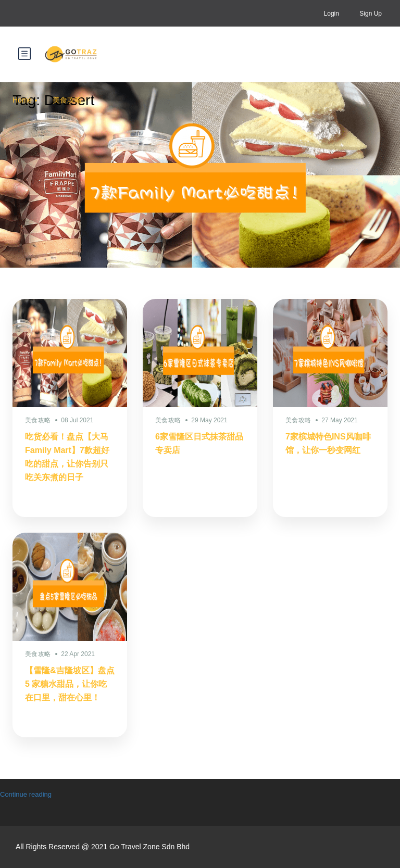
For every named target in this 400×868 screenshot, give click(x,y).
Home (22, 100)
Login (332, 14)
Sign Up (371, 14)
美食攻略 (67, 100)
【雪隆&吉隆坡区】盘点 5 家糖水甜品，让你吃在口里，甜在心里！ (70, 684)
